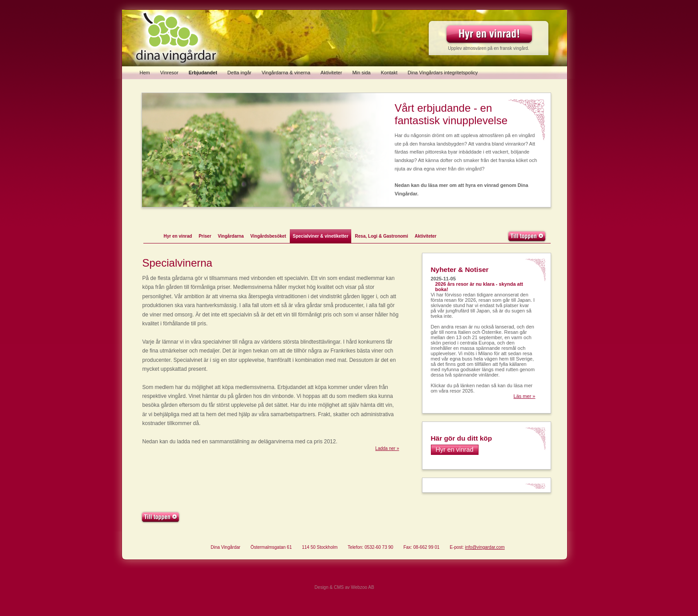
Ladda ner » (387, 448)
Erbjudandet (203, 73)
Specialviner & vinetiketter (320, 236)
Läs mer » (525, 396)
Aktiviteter (331, 73)
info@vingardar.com (485, 547)
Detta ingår (239, 73)
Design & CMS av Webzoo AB (345, 587)
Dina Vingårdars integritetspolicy (443, 73)
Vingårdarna (231, 236)
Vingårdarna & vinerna (286, 73)
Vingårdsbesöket (268, 236)
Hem (145, 73)
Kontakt (389, 73)
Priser (205, 236)
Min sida (361, 73)
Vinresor (169, 73)
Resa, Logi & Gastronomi (381, 236)
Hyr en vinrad (178, 236)
